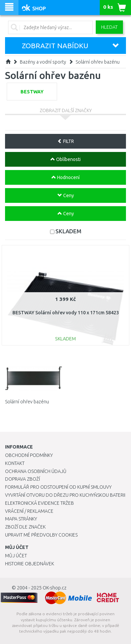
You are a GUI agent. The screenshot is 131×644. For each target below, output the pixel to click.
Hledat (109, 27)
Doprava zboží (23, 479)
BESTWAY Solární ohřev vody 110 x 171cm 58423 (66, 313)
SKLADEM (68, 231)
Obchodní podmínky (29, 455)
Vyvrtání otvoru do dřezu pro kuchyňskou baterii (65, 495)
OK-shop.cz (55, 588)
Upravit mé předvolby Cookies (41, 535)
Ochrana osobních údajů (36, 471)
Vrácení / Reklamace (29, 511)
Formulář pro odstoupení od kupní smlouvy (58, 487)
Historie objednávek (30, 564)
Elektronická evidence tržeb (39, 503)
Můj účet (16, 556)
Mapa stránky (21, 519)
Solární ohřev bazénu (98, 62)
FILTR (66, 141)
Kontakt (15, 463)
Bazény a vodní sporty (43, 62)
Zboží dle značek (25, 527)
